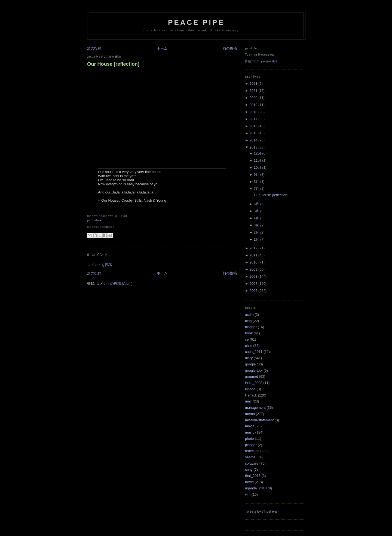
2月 (256, 232)
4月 (256, 218)
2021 (253, 91)
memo (250, 414)
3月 (256, 225)
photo (249, 439)
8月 (256, 182)
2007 (253, 284)
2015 (253, 133)
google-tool (254, 370)
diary (249, 358)
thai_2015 (253, 476)
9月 (256, 175)
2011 (253, 255)
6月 (256, 204)
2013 (253, 147)
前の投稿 (230, 48)
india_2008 (254, 383)
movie (250, 426)
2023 (253, 84)
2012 (253, 248)
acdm (249, 315)
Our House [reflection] (113, 64)
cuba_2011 (254, 352)
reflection (107, 227)
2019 (253, 105)
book (249, 333)
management (255, 408)
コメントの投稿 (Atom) (114, 284)
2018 (253, 112)
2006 (253, 291)
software (252, 463)
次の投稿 (94, 48)
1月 (256, 239)
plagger (251, 445)
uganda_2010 (256, 488)
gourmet (252, 376)
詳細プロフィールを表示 (261, 61)
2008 (253, 276)
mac (248, 401)
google (250, 364)
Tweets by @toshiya (261, 511)
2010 (253, 262)
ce (247, 339)
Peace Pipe (196, 22)
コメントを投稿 (99, 265)
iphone (250, 389)
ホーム (162, 48)
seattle (250, 457)
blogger (251, 327)
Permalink (94, 220)
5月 (256, 211)
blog (248, 321)
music (250, 432)
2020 (253, 98)
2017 (253, 119)
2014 (253, 140)
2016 (253, 126)
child (249, 346)
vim (248, 494)
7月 (256, 189)
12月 (257, 153)
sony (249, 470)
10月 (257, 167)
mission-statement (259, 420)
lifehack (251, 395)
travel (249, 482)
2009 (253, 269)
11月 (257, 160)
